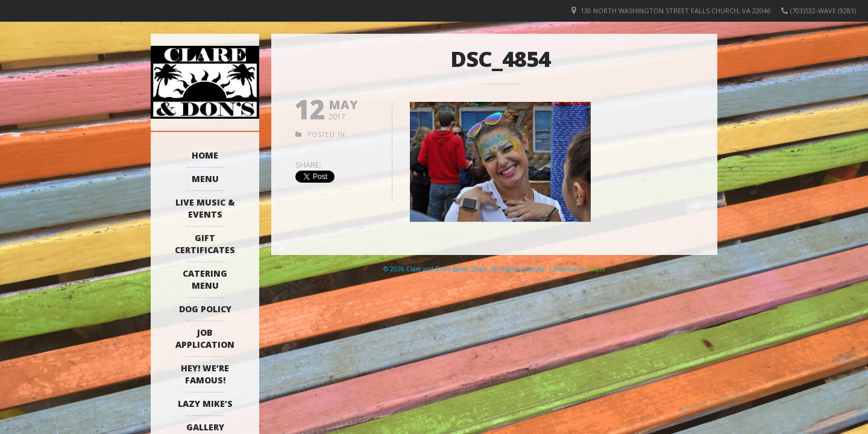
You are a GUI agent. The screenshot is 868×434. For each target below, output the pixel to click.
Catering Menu (205, 279)
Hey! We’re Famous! (205, 374)
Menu (205, 179)
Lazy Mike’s (205, 404)
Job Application (205, 338)
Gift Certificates (205, 244)
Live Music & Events (205, 208)
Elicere (596, 269)
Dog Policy (205, 309)
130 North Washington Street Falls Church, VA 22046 (675, 11)
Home (205, 155)
